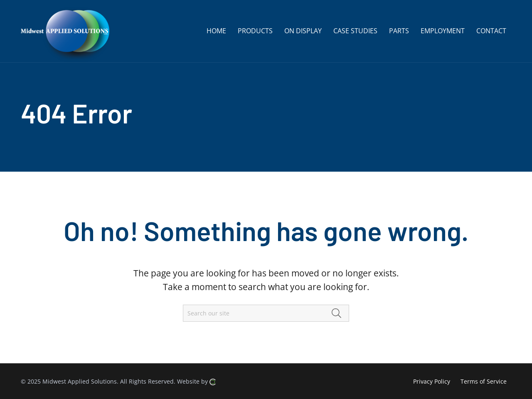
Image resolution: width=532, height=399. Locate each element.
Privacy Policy (432, 381)
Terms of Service (484, 381)
